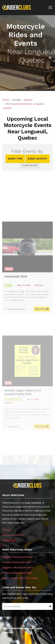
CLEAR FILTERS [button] (30, 165)
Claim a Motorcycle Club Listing (20, 578)
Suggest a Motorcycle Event (18, 567)
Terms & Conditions (13, 535)
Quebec (28, 100)
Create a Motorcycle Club (16, 562)
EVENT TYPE (15, 159)
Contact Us (8, 540)
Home (5, 100)
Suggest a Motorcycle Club (17, 557)
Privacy (6, 530)
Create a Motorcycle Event (17, 573)
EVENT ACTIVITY (37, 159)
